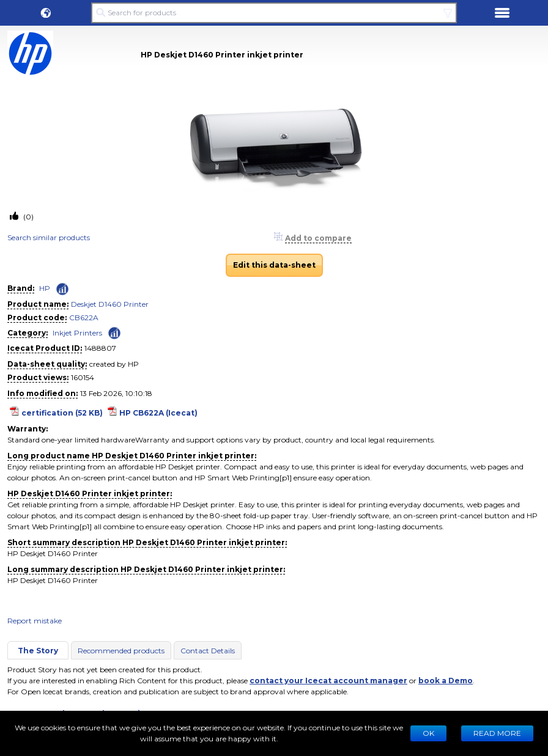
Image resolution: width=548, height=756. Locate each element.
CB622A (84, 317)
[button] (46, 13)
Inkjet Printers (77, 333)
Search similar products (49, 237)
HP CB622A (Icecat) (158, 413)
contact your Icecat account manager (328, 681)
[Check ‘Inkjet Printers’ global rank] (114, 332)
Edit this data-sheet (274, 265)
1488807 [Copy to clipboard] (100, 348)
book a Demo (446, 681)
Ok (428, 733)
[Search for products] (274, 13)
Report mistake (35, 621)
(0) (28, 217)
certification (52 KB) (62, 413)
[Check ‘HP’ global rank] (62, 289)
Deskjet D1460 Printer (110, 304)
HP (45, 288)
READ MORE (497, 733)
